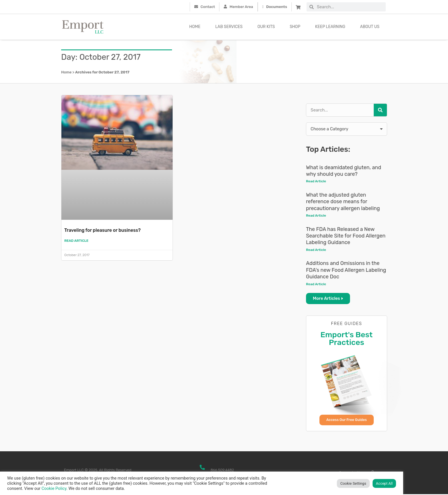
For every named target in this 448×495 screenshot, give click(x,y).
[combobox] (350, 7)
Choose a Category (329, 129)
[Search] (380, 110)
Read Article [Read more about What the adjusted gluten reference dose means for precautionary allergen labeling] (316, 216)
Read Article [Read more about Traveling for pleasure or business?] (76, 241)
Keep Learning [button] (330, 27)
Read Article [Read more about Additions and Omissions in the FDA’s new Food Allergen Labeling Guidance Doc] (316, 284)
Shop (295, 27)
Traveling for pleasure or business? (107, 230)
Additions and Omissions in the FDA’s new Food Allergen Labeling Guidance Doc (346, 271)
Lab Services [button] (229, 27)
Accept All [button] (384, 483)
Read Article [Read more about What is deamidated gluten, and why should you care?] (316, 181)
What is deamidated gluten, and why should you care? (344, 171)
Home (195, 27)
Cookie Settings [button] (353, 483)
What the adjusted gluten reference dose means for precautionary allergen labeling (343, 202)
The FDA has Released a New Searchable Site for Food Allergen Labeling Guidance (346, 236)
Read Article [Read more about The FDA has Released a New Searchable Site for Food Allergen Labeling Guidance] (316, 250)
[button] (347, 129)
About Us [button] (370, 27)
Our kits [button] (266, 27)
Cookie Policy (54, 488)
